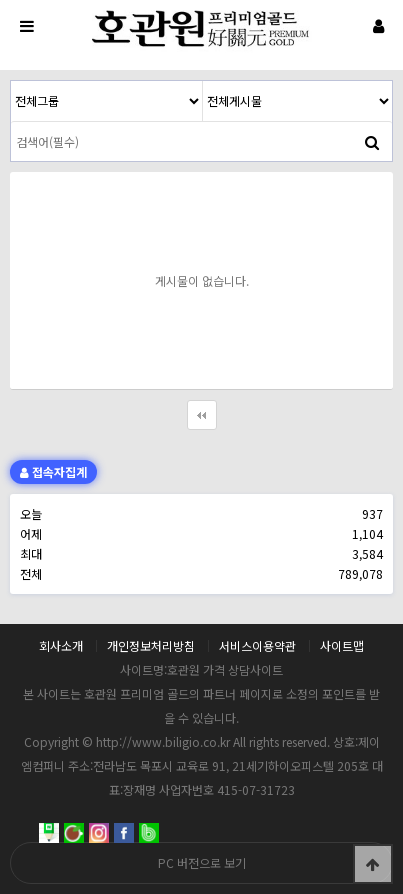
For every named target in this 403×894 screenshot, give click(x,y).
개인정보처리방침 (151, 646)
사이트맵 (342, 646)
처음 (202, 415)
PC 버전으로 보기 (202, 862)
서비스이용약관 (257, 646)
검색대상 (11, 81)
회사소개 (61, 646)
